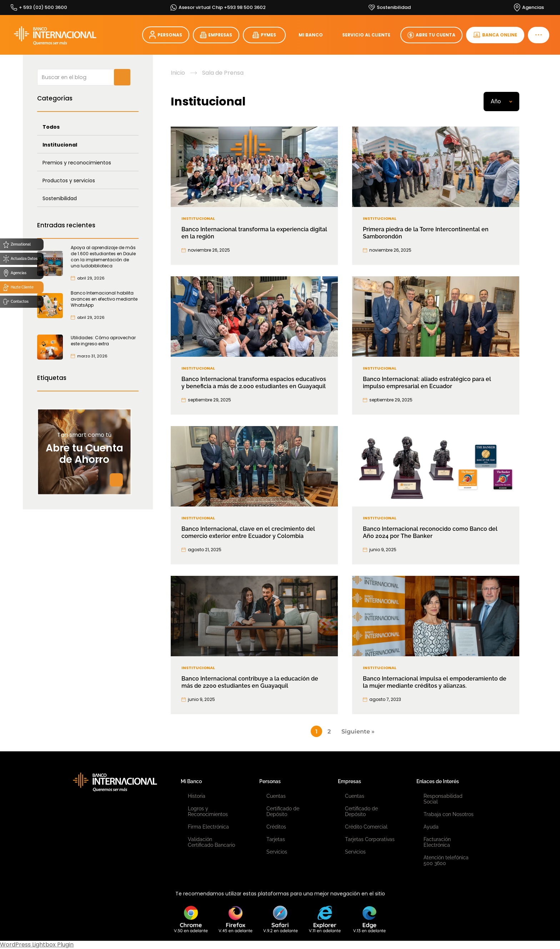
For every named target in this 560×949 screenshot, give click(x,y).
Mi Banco (191, 781)
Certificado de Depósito (283, 811)
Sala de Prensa (223, 73)
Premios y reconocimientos (77, 163)
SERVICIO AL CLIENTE (366, 35)
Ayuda (431, 827)
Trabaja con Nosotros (449, 814)
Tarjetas (276, 839)
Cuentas (276, 796)
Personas (270, 781)
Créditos (276, 827)
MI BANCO (311, 35)
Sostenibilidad (60, 198)
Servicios (277, 852)
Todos (51, 127)
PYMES (264, 35)
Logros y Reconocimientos (208, 811)
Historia (197, 796)
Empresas (349, 781)
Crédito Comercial (366, 827)
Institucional (60, 145)
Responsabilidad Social (443, 799)
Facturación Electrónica (437, 842)
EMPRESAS (216, 35)
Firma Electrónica (208, 827)
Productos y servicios (69, 181)
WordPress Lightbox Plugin (37, 945)
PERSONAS (166, 35)
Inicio (178, 73)
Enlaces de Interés (438, 781)
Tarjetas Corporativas (370, 839)
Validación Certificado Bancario (211, 842)
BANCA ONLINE (495, 35)
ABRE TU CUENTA (431, 35)
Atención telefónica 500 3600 (446, 860)
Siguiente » (358, 731)
